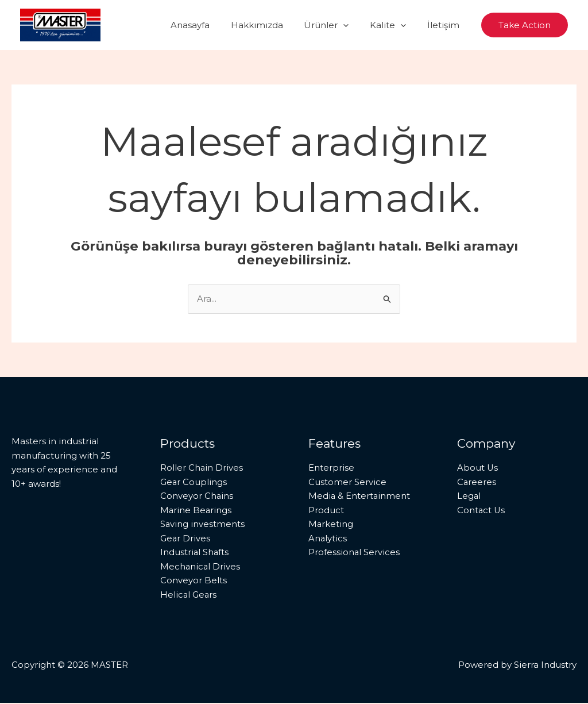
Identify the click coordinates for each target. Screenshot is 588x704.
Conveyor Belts (194, 581)
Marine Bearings (196, 510)
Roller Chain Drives (202, 468)
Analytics (328, 539)
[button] (353, 25)
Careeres (477, 482)
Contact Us (481, 510)
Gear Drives (185, 539)
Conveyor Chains (197, 496)
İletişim (445, 25)
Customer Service (347, 482)
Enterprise (331, 468)
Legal (469, 496)
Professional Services (354, 553)
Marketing (331, 524)
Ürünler (336, 25)
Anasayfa (207, 25)
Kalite (394, 25)
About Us (478, 468)
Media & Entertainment (360, 496)
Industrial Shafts (195, 553)
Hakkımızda (270, 25)
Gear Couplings (194, 482)
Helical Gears (189, 596)
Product (326, 510)
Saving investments (203, 524)
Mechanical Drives (201, 567)
